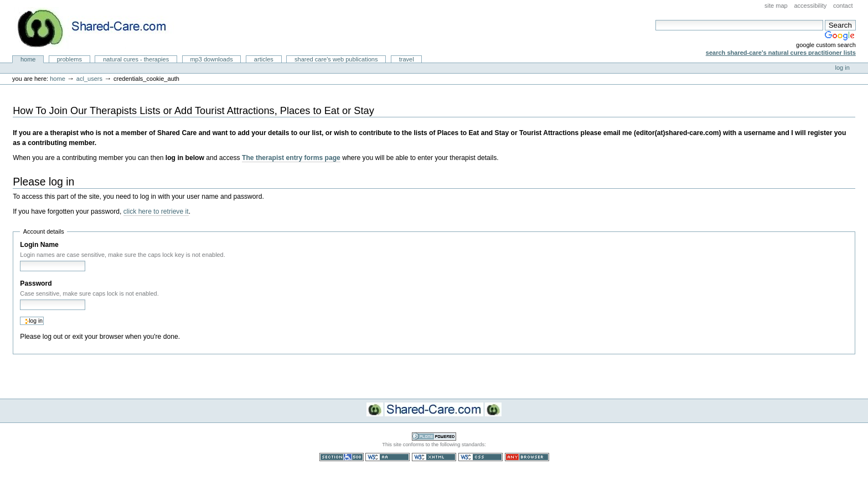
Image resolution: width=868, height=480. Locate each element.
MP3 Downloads (211, 59)
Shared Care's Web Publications (336, 59)
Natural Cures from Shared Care (100, 28)
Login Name (39, 245)
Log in (843, 68)
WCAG (387, 457)
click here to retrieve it (156, 211)
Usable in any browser (527, 457)
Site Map (776, 6)
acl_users (89, 79)
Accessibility (810, 6)
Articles (264, 59)
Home (28, 59)
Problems (69, 59)
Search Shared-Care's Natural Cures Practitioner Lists (781, 53)
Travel (407, 59)
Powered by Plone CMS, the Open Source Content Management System (434, 437)
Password (36, 283)
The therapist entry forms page (291, 158)
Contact (843, 6)
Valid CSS (480, 457)
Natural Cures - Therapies (136, 59)
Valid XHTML (434, 457)
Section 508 (342, 457)
